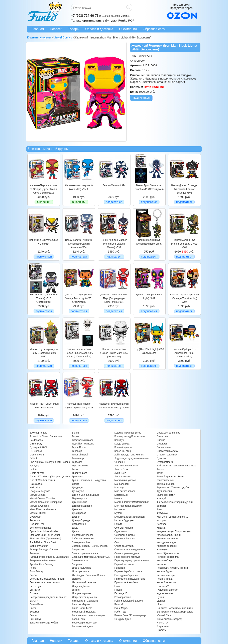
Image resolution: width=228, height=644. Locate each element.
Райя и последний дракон (129, 601)
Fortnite (34, 469)
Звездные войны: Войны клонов (90, 546)
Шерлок (161, 601)
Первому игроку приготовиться (131, 560)
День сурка (78, 491)
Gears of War (37, 473)
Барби (33, 575)
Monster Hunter (38, 513)
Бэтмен (34, 593)
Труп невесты (164, 491)
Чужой (160, 597)
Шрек (160, 604)
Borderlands (36, 440)
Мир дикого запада (125, 491)
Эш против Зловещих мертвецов (175, 612)
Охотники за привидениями (130, 550)
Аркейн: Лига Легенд (41, 564)
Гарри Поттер (79, 447)
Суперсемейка (165, 462)
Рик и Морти (121, 608)
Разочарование (123, 597)
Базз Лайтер (37, 571)
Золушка (77, 564)
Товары (74, 29)
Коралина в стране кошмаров (88, 615)
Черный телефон (166, 582)
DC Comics (36, 451)
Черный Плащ (165, 579)
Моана (118, 498)
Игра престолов (81, 571)
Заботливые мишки (83, 539)
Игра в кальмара (81, 568)
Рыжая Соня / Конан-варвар (130, 615)
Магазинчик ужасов (125, 480)
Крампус (119, 440)
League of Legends (40, 491)
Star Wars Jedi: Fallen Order (45, 535)
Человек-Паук (164, 560)
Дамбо (76, 484)
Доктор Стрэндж (81, 520)
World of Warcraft (39, 546)
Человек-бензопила (168, 557)
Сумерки (161, 458)
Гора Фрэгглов (80, 466)
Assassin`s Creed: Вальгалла (46, 436)
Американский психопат (43, 560)
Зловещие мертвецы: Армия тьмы (91, 557)
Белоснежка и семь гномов (45, 582)
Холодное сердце (166, 542)
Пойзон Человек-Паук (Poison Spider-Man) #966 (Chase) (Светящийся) (79, 353)
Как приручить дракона (85, 601)
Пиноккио (120, 568)
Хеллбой (162, 524)
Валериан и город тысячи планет (48, 597)
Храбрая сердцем (167, 546)
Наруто (118, 524)
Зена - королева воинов (85, 553)
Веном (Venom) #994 (114, 185)
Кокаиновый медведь (84, 612)
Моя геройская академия (128, 506)
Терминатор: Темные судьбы (173, 488)
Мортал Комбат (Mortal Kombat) (132, 502)
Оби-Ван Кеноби (123, 528)
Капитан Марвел (81, 604)
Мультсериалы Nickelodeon (129, 517)
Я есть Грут (163, 623)
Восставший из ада (83, 440)
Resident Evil (37, 524)
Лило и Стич (121, 469)
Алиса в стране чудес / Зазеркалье (49, 557)
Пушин (118, 590)
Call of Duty (36, 444)
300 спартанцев (38, 433)
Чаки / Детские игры (168, 553)
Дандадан (77, 488)
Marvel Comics (38, 495)
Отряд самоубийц (124, 546)
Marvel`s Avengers (40, 506)
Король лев (78, 619)
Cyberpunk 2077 (39, 447)
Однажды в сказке (124, 535)
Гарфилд (77, 451)
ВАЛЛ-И (34, 601)
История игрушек (81, 593)
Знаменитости (80, 560)
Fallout (33, 458)
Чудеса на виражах (167, 590)
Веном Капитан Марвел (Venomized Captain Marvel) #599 (114, 244)
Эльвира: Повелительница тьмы (175, 608)
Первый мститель (124, 564)
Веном (33, 615)
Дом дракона (79, 524)
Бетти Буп (35, 586)
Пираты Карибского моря (128, 571)
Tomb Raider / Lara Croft (43, 542)
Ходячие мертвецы (167, 539)
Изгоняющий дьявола (84, 582)
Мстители (120, 509)
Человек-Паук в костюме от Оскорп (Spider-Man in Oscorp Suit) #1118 (44, 189)
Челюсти (161, 564)
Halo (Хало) (36, 484)
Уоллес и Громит (166, 495)
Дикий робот (79, 513)
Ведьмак (35, 612)
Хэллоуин (162, 550)
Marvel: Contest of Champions (46, 502)
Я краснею (163, 626)
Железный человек (83, 535)
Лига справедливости (126, 466)
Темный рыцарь (166, 484)
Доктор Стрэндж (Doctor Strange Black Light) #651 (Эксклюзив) (79, 298)
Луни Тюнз (120, 473)
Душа (75, 528)
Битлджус (35, 590)
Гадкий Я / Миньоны (83, 444)
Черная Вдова (165, 571)
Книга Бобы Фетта (82, 608)
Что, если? (163, 586)
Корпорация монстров (84, 623)
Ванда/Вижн (37, 604)
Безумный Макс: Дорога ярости (47, 579)
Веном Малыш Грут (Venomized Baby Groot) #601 (184, 244)
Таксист (161, 469)
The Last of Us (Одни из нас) (45, 539)
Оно (117, 542)
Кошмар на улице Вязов (128, 433)
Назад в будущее (124, 520)
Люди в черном (123, 477)
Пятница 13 (121, 593)
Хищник (161, 528)
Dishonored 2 (37, 455)
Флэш (160, 509)
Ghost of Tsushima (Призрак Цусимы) (50, 477)
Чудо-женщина (165, 593)
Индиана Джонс (81, 586)
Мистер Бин (121, 495)
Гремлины (78, 477)
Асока (33, 568)
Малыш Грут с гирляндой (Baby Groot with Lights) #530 (44, 353)
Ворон (75, 436)
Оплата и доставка (99, 29)
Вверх (33, 608)
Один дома (120, 531)
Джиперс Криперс (82, 506)
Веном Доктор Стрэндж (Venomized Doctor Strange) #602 (184, 189)
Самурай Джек (122, 619)
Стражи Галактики (167, 455)
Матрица (119, 488)
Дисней (76, 517)
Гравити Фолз (80, 473)
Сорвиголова (164, 447)
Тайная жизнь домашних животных (176, 466)
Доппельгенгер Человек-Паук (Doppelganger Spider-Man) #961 (114, 298)
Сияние (161, 440)
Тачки (160, 473)
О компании (128, 29)
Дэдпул (76, 531)
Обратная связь (155, 29)
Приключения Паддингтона (129, 579)
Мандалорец (121, 484)
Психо (118, 586)
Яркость (161, 630)
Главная (38, 29)
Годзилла (77, 462)
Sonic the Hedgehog (41, 528)
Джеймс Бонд (79, 502)
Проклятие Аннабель (126, 582)
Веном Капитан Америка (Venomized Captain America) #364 (79, 244)
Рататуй (119, 604)
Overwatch (35, 517)
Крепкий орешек (123, 447)
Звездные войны (81, 542)
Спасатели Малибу (167, 451)
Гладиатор (78, 458)
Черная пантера (166, 575)
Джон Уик (77, 509)
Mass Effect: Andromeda (43, 509)
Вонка (75, 433)
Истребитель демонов (84, 597)
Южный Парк (164, 615)
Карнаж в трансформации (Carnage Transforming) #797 (184, 298)
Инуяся (76, 590)
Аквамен (35, 553)
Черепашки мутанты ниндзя (172, 568)
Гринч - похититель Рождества (89, 480)
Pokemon (35, 520)
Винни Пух (36, 619)
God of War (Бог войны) (43, 480)
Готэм (75, 469)
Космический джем (83, 626)
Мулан (118, 513)
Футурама (162, 513)
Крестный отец (122, 451)
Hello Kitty (35, 488)
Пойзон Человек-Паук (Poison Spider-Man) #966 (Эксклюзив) (114, 353)
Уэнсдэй (161, 498)
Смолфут (162, 444)
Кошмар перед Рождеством (130, 436)
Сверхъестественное (168, 433)
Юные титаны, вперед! (169, 619)
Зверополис (79, 550)
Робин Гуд (120, 612)
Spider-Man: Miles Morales (44, 531)
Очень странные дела (126, 553)
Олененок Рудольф (125, 539)
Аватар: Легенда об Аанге (44, 550)
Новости (56, 29)
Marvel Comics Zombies (43, 498)
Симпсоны (162, 436)
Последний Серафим (126, 575)
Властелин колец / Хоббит (44, 623)
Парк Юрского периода (127, 557)
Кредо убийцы (122, 444)
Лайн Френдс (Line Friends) (129, 455)
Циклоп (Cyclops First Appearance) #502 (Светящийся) (184, 353)
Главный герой (80, 455)
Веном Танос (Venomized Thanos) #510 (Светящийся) (44, 298)
